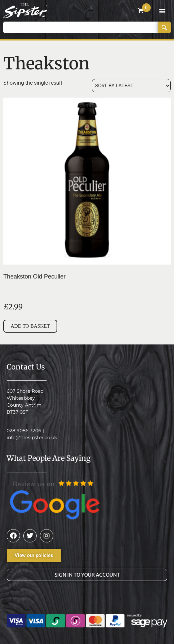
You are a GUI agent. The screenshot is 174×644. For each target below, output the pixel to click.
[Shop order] (131, 86)
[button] (162, 11)
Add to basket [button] (30, 326)
